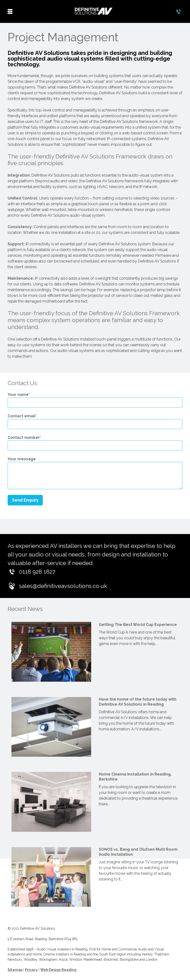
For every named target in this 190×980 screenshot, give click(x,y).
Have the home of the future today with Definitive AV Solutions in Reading (138, 702)
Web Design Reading (58, 970)
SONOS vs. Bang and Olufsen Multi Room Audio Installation (138, 852)
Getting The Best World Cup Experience (138, 625)
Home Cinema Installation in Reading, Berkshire (135, 777)
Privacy (31, 970)
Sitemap (15, 970)
